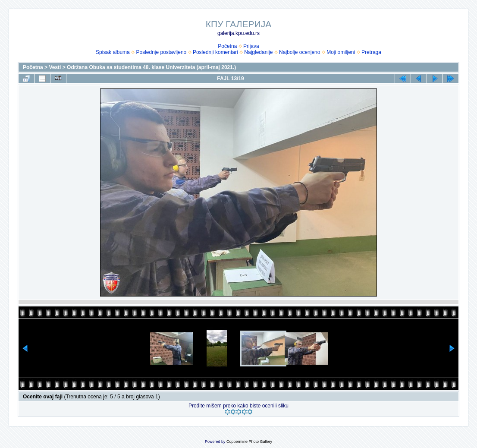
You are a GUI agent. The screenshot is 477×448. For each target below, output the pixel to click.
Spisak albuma (113, 52)
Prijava (251, 46)
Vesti (55, 67)
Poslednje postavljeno (161, 52)
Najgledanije (258, 52)
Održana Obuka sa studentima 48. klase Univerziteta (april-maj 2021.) (151, 67)
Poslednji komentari (215, 52)
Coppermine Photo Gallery (249, 442)
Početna (227, 46)
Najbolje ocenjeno (300, 52)
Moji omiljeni (341, 52)
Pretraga (371, 52)
